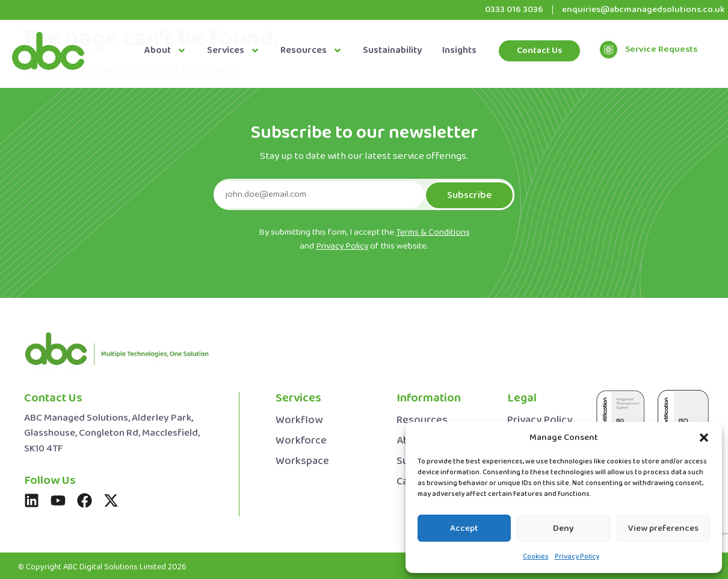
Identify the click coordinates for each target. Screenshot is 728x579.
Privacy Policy (577, 557)
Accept (464, 528)
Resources (311, 51)
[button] (704, 438)
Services (233, 51)
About (165, 51)
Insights (459, 51)
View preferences (663, 528)
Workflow (299, 419)
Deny (563, 528)
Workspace (302, 460)
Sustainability (392, 51)
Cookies (536, 557)
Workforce (301, 439)
